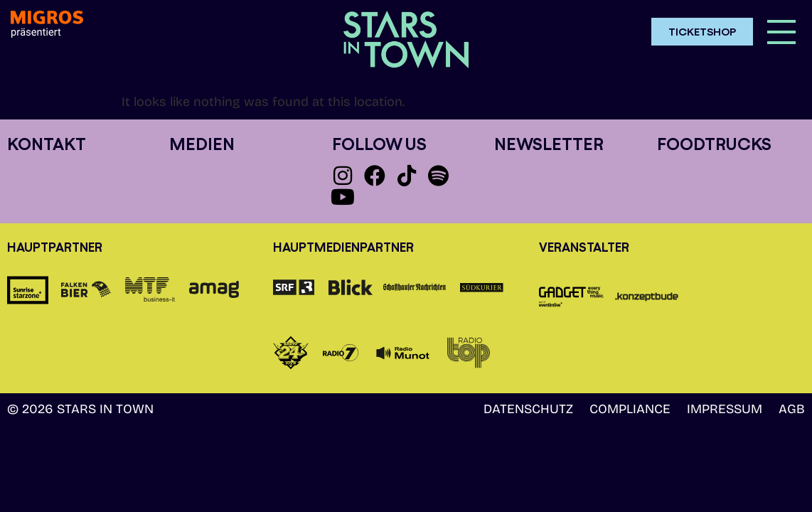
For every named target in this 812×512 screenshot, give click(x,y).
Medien (202, 144)
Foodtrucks (714, 144)
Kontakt (47, 144)
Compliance (630, 409)
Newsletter (549, 144)
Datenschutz (528, 409)
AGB (792, 409)
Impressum (725, 409)
